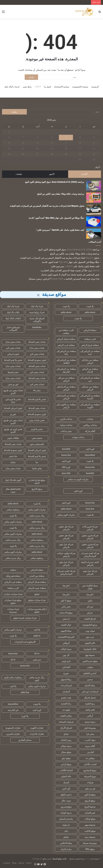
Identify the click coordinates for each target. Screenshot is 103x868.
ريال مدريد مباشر (37, 516)
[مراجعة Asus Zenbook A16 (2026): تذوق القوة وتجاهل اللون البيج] (94, 186)
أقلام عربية (90, 746)
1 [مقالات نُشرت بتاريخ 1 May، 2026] (9, 132)
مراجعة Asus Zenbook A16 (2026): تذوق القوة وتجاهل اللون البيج (55, 182)
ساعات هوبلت (78, 437)
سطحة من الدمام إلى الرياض (66, 388)
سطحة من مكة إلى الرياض (90, 362)
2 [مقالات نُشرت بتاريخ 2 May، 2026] (94, 138)
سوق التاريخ (37, 489)
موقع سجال (66, 752)
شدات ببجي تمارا (13, 342)
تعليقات (19, 174)
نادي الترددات (66, 685)
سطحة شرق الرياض (90, 345)
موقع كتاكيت (90, 831)
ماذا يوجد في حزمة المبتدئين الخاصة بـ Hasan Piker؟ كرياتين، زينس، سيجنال (64, 279)
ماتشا (13, 462)
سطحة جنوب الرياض (37, 588)
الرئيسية (95, 87)
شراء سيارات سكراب (13, 594)
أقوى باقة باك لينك (13, 480)
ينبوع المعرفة (90, 776)
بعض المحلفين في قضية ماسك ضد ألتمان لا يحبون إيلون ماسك (70, 275)
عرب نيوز (90, 637)
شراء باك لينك (37, 306)
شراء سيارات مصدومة (13, 611)
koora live (66, 455)
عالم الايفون (90, 643)
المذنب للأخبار (90, 764)
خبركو (90, 613)
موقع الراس (66, 764)
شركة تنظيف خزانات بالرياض (66, 555)
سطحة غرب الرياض (66, 345)
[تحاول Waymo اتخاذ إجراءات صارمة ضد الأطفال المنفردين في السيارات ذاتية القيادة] (94, 210)
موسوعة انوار (90, 728)
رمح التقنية (90, 704)
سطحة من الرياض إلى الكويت (90, 406)
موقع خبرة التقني (90, 661)
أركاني (90, 716)
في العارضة (13, 710)
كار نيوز (66, 655)
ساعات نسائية (66, 425)
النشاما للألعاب (66, 770)
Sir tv (37, 654)
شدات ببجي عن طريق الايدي (13, 392)
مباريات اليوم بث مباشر (78, 479)
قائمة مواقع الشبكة (59, 859)
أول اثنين (66, 789)
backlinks (37, 327)
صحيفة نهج (90, 655)
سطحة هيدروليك (13, 576)
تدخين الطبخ (66, 795)
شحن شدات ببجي (37, 420)
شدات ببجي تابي (13, 348)
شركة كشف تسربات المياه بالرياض (90, 555)
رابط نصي (27, 87)
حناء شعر (13, 456)
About (21, 863)
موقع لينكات (90, 819)
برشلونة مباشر (13, 510)
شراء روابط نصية (37, 312)
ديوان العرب (90, 740)
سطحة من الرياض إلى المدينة (90, 397)
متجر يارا (90, 734)
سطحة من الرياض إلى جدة (90, 353)
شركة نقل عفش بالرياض (66, 528)
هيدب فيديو (66, 698)
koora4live (90, 455)
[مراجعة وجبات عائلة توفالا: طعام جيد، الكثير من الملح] (94, 198)
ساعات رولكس (90, 425)
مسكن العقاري (25, 740)
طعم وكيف (90, 710)
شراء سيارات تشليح (37, 600)
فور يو (13, 414)
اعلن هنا (66, 586)
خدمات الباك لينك (12, 87)
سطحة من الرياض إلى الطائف (66, 362)
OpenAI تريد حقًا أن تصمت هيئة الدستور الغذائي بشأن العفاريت (70, 270)
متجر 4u (37, 390)
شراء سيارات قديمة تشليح (25, 618)
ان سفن (66, 619)
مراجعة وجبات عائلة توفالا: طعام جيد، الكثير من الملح (61, 194)
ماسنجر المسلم (66, 819)
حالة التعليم (66, 776)
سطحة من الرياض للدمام (90, 370)
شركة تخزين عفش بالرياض (90, 537)
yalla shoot (90, 312)
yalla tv (37, 636)
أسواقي (66, 643)
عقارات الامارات (37, 734)
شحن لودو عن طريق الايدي (13, 431)
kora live (90, 509)
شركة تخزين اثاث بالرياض (90, 528)
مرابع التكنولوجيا (90, 625)
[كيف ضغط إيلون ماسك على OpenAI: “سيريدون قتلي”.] (94, 234)
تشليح (37, 594)
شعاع (66, 734)
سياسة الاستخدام (62, 87)
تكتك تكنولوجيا (90, 649)
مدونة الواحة (66, 813)
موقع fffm (90, 849)
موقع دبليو (66, 758)
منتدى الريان (66, 849)
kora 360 (66, 473)
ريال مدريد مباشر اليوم (37, 679)
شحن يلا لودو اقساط (13, 360)
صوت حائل (66, 801)
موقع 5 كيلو (66, 601)
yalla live (25, 692)
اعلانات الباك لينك (13, 318)
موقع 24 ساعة (66, 613)
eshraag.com (37, 859)
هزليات (90, 783)
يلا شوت (90, 306)
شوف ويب (90, 631)
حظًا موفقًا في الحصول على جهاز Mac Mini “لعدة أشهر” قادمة (56, 218)
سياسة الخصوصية (80, 87)
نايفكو (66, 837)
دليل (66, 831)
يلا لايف (37, 630)
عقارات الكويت (37, 728)
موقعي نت (90, 758)
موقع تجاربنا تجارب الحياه (37, 482)
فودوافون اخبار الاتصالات (13, 329)
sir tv (13, 660)
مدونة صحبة (90, 722)
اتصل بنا (47, 87)
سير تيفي (37, 660)
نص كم (90, 607)
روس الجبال (66, 740)
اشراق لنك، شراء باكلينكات (37, 320)
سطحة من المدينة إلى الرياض (66, 397)
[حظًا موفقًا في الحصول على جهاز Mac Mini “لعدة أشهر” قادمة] (94, 222)
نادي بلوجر (66, 661)
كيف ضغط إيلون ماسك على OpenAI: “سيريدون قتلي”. (60, 230)
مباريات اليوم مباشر (66, 515)
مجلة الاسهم (66, 631)
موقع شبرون (66, 807)
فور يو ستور (13, 384)
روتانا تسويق (66, 679)
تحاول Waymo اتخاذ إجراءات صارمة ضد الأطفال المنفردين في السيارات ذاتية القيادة (47, 206)
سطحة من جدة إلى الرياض (90, 388)
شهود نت (66, 710)
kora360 (66, 449)
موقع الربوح (90, 801)
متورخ (66, 673)
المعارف (66, 692)
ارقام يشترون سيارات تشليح (37, 611)
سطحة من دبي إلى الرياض (66, 379)
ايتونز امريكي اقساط (13, 408)
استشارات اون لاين (90, 692)
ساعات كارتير (66, 419)
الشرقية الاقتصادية (66, 637)
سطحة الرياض (90, 330)
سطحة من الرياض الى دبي (90, 379)
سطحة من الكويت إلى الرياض (66, 406)
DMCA (38, 87)
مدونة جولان (66, 746)
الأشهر (52, 174)
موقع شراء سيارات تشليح (13, 602)
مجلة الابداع (90, 685)
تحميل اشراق (90, 698)
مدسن (90, 679)
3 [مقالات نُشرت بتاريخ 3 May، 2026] (80, 138)
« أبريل (98, 167)
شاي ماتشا (37, 468)
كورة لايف (90, 449)
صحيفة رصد (90, 837)
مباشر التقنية (66, 716)
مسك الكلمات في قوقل (90, 587)
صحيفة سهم (90, 825)
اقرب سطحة (90, 339)
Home (29, 863)
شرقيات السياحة (66, 722)
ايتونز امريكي (13, 354)
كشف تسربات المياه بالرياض (90, 564)
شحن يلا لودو (37, 429)
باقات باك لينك (13, 312)
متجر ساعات (66, 431)
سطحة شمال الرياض (66, 339)
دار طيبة (66, 825)
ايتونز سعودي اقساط (37, 360)
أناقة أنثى (66, 667)
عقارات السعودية (13, 728)
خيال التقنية (66, 625)
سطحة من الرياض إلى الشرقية (66, 370)
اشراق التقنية (90, 619)
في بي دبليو (90, 789)
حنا (37, 462)
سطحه (13, 570)
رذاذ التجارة (66, 704)
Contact (6, 863)
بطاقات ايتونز (13, 438)
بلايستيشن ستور (37, 444)
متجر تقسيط (13, 372)
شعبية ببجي (37, 438)
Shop (14, 863)
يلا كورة (25, 716)
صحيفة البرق (90, 807)
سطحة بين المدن (37, 576)
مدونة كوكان (66, 649)
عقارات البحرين (13, 734)
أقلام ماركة (90, 431)
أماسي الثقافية (90, 673)
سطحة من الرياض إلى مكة (66, 353)
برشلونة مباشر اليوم (13, 677)
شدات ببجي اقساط (37, 342)
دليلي (90, 601)
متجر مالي (66, 607)
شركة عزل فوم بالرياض (66, 546)
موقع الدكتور (90, 795)
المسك (66, 783)
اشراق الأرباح (66, 728)
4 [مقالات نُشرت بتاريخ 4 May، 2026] (66, 138)
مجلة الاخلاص (66, 843)
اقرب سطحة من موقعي (66, 332)
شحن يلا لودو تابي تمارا (13, 401)
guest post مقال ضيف (13, 490)
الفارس (90, 752)
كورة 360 (66, 467)
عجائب (90, 667)
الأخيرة (85, 174)
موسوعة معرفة (90, 843)
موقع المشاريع (90, 770)
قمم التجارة (90, 813)
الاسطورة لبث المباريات (25, 642)
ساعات (90, 419)
